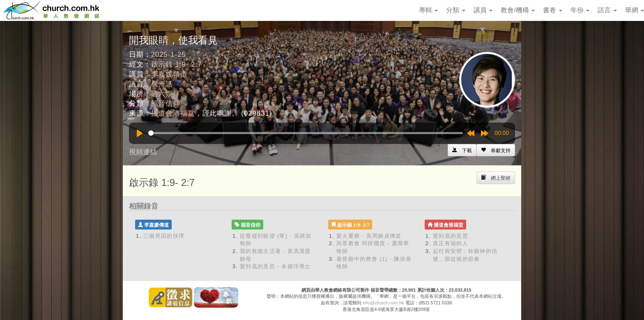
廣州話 (162, 84)
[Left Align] (496, 150)
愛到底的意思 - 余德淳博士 (275, 266)
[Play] (140, 133)
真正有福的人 (451, 243)
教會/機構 (518, 10)
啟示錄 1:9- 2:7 (177, 64)
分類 (455, 10)
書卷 (552, 10)
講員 (483, 10)
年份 (580, 10)
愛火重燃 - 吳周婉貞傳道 (369, 236)
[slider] (306, 133)
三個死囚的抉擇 (164, 236)
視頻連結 (143, 152)
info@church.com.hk (383, 303)
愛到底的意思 (451, 236)
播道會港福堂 (173, 113)
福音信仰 (166, 103)
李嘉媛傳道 (169, 74)
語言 (607, 10)
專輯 (428, 10)
